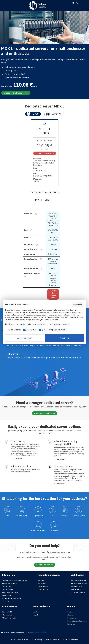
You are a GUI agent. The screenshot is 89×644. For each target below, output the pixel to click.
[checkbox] (13, 330)
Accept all (64, 338)
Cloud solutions (38, 527)
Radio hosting (76, 589)
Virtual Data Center (9, 618)
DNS (53, 512)
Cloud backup (7, 615)
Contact (70, 612)
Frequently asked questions (77, 621)
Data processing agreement (12, 598)
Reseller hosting (77, 586)
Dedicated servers (19, 632)
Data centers (72, 618)
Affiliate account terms (10, 592)
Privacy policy (7, 595)
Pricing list (71, 624)
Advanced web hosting (79, 583)
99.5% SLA (6, 601)
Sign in (83, 3)
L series (36, 612)
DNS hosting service (78, 592)
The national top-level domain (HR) (15, 580)
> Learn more (17, 459)
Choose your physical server (16, 93)
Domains (54, 527)
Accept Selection (25, 338)
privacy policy (66, 324)
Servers (64, 512)
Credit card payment (10, 583)
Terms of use (7, 586)
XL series (36, 615)
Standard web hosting (78, 580)
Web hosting (21, 512)
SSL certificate (43, 586)
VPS (8, 512)
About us (70, 615)
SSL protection (38, 512)
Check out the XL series (45, 413)
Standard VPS (7, 612)
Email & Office (79, 512)
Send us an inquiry (45, 565)
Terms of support (8, 589)
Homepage (2, 633)
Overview (78, 305)
